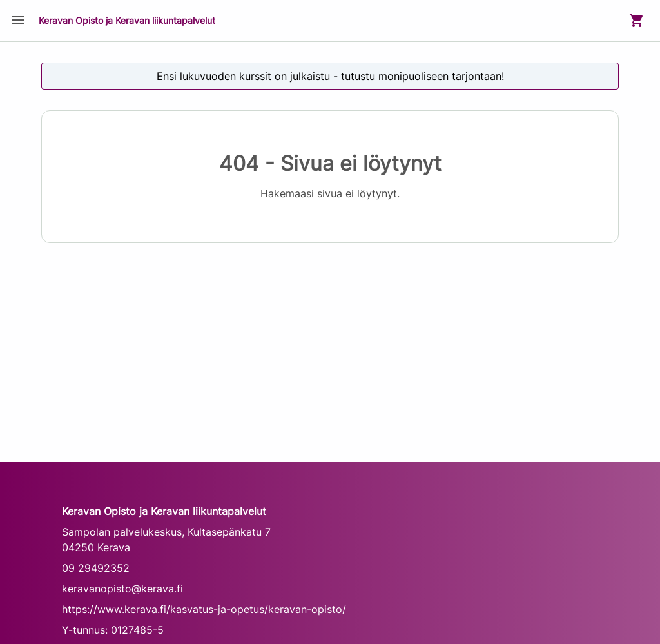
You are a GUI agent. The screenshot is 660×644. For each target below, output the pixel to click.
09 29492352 (96, 568)
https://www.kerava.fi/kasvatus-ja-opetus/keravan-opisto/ (204, 609)
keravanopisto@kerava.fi (122, 589)
